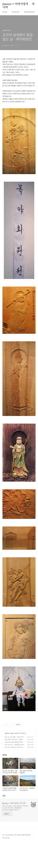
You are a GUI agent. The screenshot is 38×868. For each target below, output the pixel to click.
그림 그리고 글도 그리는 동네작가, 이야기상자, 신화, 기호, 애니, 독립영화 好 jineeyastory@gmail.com (15, 833)
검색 (29, 4)
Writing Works (29, 12)
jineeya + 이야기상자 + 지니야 (18, 4)
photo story (9, 759)
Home (5, 12)
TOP (34, 861)
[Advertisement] (19, 732)
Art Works (16, 12)
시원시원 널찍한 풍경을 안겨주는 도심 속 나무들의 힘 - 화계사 (14, 769)
